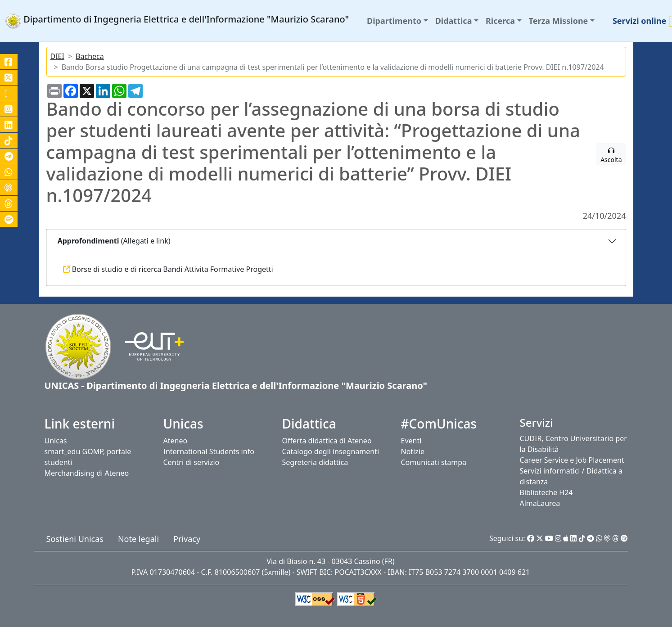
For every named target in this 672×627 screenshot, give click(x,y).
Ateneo (176, 441)
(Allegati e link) (113, 241)
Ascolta (611, 156)
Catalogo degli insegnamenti (331, 451)
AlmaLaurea (540, 503)
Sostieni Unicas (75, 539)
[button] (397, 21)
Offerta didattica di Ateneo (327, 441)
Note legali (138, 539)
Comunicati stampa (434, 462)
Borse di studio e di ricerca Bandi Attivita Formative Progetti (168, 269)
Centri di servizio (192, 462)
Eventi (411, 441)
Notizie (413, 451)
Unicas (56, 441)
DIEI (57, 56)
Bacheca (90, 56)
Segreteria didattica (315, 462)
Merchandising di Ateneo (87, 473)
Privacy (187, 539)
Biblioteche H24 (546, 492)
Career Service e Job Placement (572, 460)
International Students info (209, 451)
